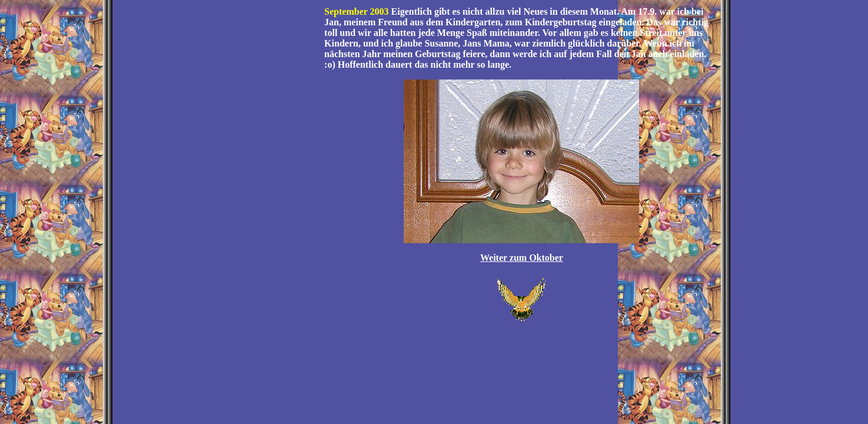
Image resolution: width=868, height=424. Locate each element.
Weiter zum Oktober (522, 258)
